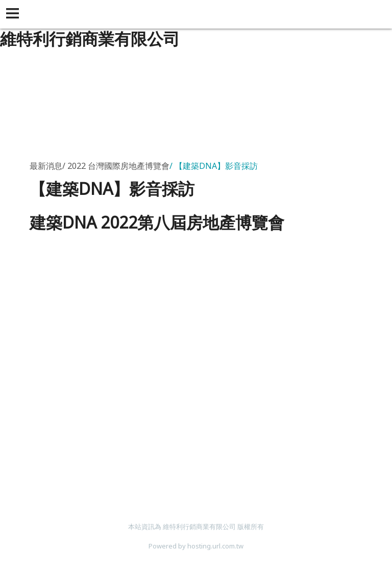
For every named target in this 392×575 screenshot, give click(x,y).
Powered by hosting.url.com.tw (196, 546)
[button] (14, 14)
